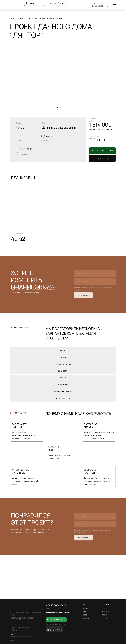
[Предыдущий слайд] (16, 79)
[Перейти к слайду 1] (57, 107)
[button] (59, 6)
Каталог (22, 18)
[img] (18, 5)
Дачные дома (33, 18)
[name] (95, 274)
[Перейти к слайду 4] (64, 107)
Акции (85, 615)
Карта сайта (14, 624)
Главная (13, 18)
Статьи (104, 618)
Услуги (85, 608)
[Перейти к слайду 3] (62, 107)
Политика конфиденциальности (57, 624)
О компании (87, 605)
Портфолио (106, 612)
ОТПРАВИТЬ (83, 295)
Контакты (86, 618)
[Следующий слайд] (110, 79)
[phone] (95, 282)
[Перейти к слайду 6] (69, 107)
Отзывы (105, 615)
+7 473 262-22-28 (101, 4)
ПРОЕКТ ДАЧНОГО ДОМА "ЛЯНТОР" (53, 18)
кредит (85, 612)
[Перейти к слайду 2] (60, 107)
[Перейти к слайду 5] (66, 107)
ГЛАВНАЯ (105, 605)
